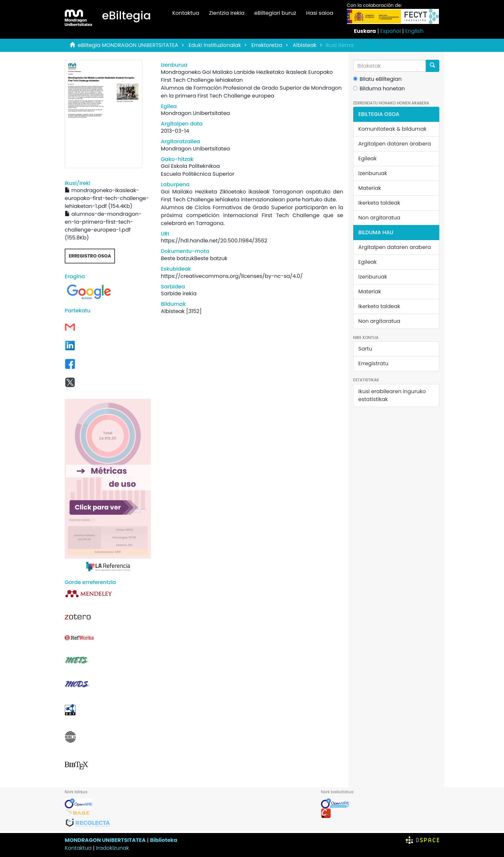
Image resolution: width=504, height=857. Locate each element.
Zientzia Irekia (227, 13)
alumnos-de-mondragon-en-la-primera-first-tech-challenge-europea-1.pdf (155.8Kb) (103, 226)
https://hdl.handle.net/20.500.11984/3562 (214, 241)
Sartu (365, 349)
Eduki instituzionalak (215, 45)
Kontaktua (186, 13)
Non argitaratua (379, 218)
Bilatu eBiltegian (378, 79)
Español (390, 31)
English (414, 31)
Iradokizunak (113, 848)
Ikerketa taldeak (379, 203)
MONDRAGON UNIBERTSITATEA (105, 840)
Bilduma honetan (379, 89)
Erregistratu (374, 363)
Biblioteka (163, 840)
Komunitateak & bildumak (393, 129)
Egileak (368, 158)
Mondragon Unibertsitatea (195, 113)
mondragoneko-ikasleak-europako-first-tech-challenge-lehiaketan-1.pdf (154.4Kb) (107, 198)
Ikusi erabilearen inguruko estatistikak (392, 395)
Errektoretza (267, 45)
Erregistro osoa (90, 256)
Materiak (370, 188)
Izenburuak (373, 173)
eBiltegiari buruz (275, 13)
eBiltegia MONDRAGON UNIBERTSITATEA (128, 45)
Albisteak (305, 45)
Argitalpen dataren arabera (395, 144)
